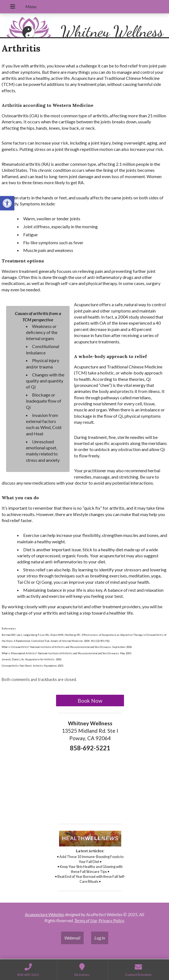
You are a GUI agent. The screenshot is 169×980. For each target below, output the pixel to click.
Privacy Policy (111, 920)
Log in (100, 938)
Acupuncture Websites (44, 914)
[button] (7, 203)
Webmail (72, 938)
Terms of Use (86, 920)
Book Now (90, 701)
